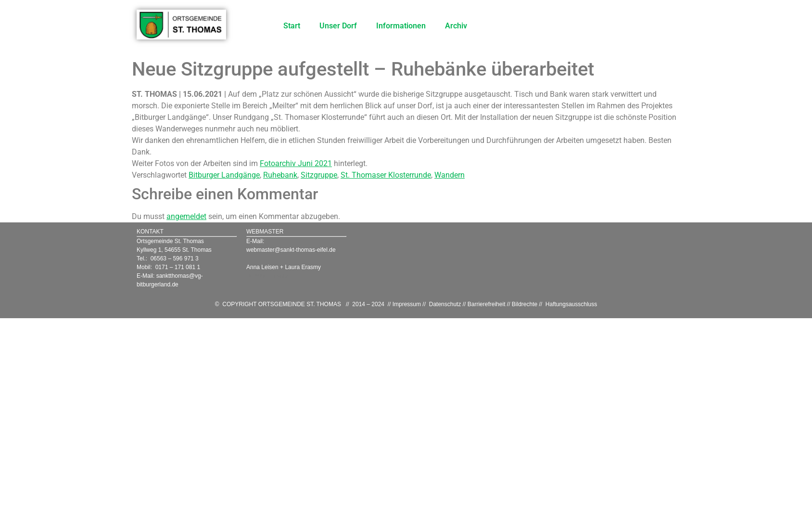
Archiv (456, 26)
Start (292, 26)
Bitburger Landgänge (224, 175)
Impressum (407, 304)
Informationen (401, 26)
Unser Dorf (338, 26)
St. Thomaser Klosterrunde (386, 175)
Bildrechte (525, 304)
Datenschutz (445, 304)
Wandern (450, 175)
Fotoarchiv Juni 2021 (296, 163)
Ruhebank (280, 175)
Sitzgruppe (319, 175)
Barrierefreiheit (487, 304)
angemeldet (186, 216)
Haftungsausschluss (571, 304)
